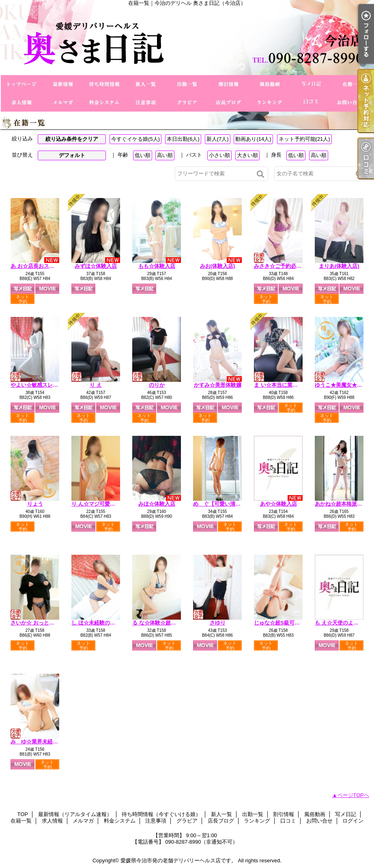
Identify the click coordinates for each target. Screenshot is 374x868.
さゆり (218, 623)
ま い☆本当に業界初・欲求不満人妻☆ (300, 385)
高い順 (165, 155)
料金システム (104, 102)
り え (96, 385)
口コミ (311, 102)
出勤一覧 (187, 84)
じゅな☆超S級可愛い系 (282, 623)
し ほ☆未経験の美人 (96, 623)
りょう (35, 504)
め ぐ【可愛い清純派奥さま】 (230, 504)
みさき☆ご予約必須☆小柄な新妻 (293, 266)
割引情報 (228, 84)
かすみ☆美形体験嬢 (218, 385)
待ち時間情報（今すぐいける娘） (104, 84)
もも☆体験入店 (157, 266)
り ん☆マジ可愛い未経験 (101, 504)
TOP (21, 84)
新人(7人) (218, 139)
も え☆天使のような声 (342, 623)
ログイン (353, 821)
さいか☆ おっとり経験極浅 (43, 623)
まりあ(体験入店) (339, 266)
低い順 (143, 155)
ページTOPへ (354, 795)
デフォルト (72, 155)
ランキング (270, 102)
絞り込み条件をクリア (72, 139)
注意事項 (146, 102)
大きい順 (247, 155)
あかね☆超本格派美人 (341, 504)
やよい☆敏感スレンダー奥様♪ (46, 385)
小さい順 (219, 155)
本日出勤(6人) (183, 139)
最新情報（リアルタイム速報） (63, 84)
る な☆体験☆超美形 (157, 623)
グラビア (187, 102)
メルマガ (63, 102)
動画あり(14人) (253, 139)
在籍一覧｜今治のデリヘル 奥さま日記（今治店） (187, 41)
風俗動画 (270, 84)
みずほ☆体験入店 (96, 266)
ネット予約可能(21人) (304, 139)
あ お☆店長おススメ (35, 266)
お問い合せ (353, 102)
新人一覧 (146, 84)
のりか (157, 385)
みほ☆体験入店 (157, 504)
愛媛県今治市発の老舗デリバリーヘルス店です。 (178, 860)
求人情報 (21, 102)
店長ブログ (228, 102)
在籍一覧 (353, 84)
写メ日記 (311, 84)
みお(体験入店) (218, 266)
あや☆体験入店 (278, 504)
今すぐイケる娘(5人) (135, 139)
